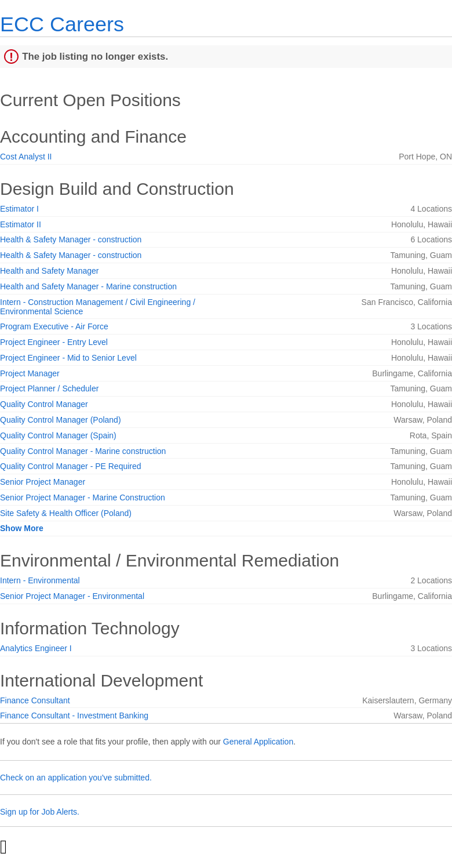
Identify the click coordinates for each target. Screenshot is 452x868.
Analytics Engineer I (36, 648)
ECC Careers (62, 24)
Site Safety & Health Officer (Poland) (66, 513)
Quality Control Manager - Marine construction (83, 451)
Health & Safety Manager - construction (71, 239)
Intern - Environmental (40, 580)
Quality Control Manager (44, 404)
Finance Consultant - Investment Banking (74, 716)
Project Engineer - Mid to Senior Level (68, 358)
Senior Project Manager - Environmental (72, 596)
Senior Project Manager (43, 482)
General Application (258, 742)
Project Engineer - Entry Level (54, 342)
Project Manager (30, 373)
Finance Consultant (35, 700)
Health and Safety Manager (49, 271)
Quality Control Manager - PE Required (71, 466)
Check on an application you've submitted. (76, 778)
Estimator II (21, 224)
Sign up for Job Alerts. (40, 812)
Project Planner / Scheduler (49, 388)
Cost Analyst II (26, 157)
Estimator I (19, 209)
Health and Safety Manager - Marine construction (88, 286)
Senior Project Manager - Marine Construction (83, 497)
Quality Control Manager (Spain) (58, 435)
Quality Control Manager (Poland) (61, 420)
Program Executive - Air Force (54, 326)
